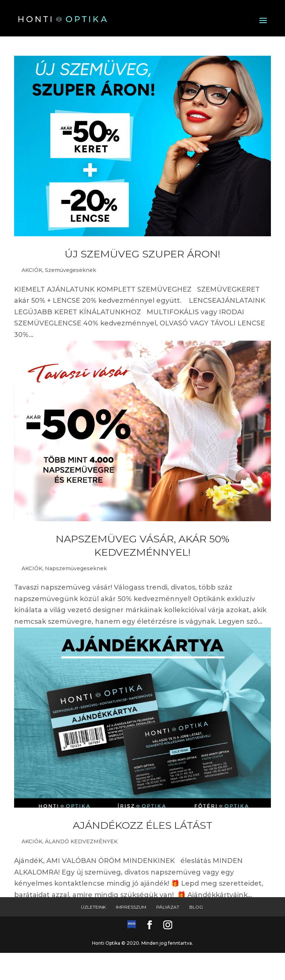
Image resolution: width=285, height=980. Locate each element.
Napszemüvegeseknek (76, 568)
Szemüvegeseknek (71, 270)
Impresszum (131, 907)
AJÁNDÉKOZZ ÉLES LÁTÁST (142, 825)
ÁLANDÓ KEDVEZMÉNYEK (81, 841)
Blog (196, 907)
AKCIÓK (32, 270)
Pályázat (168, 907)
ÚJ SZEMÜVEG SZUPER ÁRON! (142, 254)
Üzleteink (93, 907)
